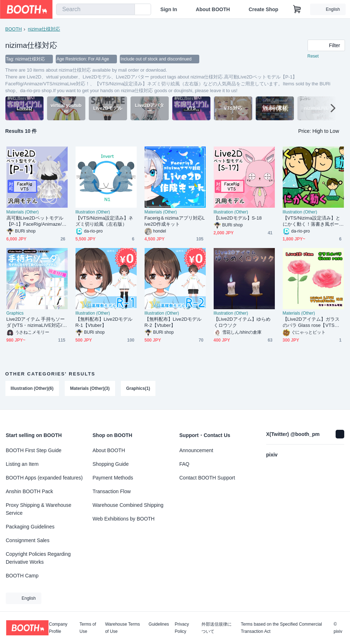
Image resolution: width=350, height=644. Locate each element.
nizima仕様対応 (44, 29)
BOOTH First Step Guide (34, 450)
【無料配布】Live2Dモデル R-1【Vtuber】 (106, 322)
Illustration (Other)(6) (32, 388)
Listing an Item (22, 464)
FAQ (185, 464)
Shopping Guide (110, 464)
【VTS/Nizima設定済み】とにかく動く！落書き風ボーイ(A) (312, 221)
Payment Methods (113, 478)
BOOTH (14, 29)
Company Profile (58, 628)
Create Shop (263, 9)
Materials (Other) (23, 212)
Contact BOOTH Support (207, 478)
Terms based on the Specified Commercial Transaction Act (281, 628)
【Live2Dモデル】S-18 (238, 218)
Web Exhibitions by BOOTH (123, 519)
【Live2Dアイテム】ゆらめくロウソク (242, 322)
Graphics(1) (138, 388)
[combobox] (96, 9)
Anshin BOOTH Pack (29, 491)
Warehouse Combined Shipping (128, 505)
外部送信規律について (217, 628)
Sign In (169, 9)
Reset (313, 56)
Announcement (196, 450)
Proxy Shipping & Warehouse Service (38, 509)
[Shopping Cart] (297, 9)
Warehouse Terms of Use (122, 628)
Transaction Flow (112, 491)
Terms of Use (88, 628)
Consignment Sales (28, 540)
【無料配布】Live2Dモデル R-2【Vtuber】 (175, 322)
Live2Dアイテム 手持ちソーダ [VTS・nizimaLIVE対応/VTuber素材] (36, 322)
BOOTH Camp (22, 576)
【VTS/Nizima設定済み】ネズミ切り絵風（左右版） (104, 221)
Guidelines (159, 624)
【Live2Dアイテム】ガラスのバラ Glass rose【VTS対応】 (311, 322)
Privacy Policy (182, 628)
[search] (128, 10)
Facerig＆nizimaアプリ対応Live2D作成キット (175, 221)
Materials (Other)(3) (90, 388)
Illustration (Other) (93, 212)
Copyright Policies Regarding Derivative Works (38, 558)
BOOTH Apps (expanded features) (44, 478)
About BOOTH (213, 9)
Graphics (15, 313)
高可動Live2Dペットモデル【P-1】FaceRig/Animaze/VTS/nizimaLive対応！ (36, 221)
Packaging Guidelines (30, 527)
